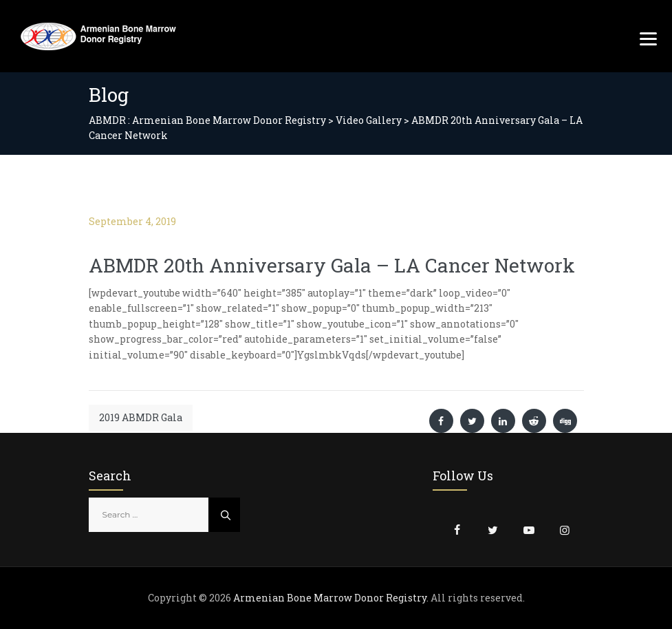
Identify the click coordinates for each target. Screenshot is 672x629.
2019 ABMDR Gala (141, 417)
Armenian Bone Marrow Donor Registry (330, 598)
